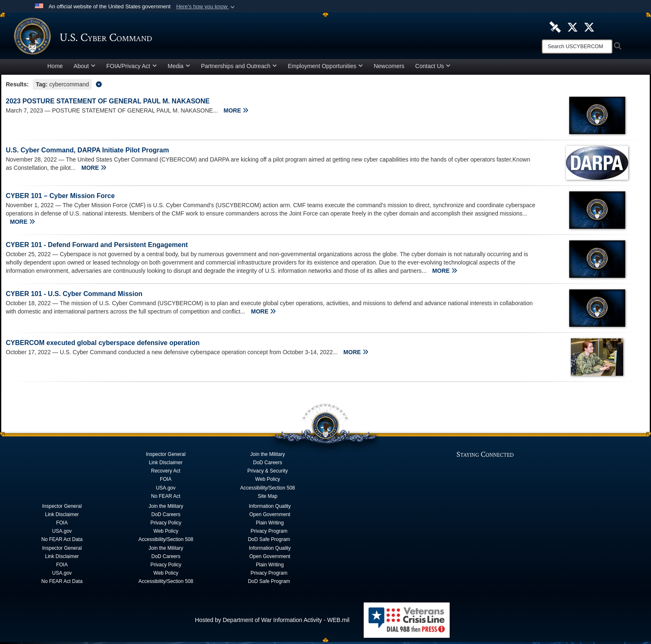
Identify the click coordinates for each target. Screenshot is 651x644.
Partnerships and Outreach (239, 68)
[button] (206, 7)
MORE (236, 113)
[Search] (577, 47)
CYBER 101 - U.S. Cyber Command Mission (74, 296)
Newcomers (389, 68)
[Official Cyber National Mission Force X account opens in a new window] (589, 27)
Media (179, 68)
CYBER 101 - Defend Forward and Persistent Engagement (97, 247)
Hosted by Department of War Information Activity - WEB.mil (272, 622)
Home (55, 68)
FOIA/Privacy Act (132, 68)
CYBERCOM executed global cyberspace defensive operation (103, 345)
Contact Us (433, 68)
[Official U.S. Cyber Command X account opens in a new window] (573, 27)
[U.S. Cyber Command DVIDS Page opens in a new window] (555, 27)
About (84, 68)
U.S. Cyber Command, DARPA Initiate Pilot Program (87, 152)
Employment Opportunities (325, 68)
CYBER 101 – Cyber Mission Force (60, 198)
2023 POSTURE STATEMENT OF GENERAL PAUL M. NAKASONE (108, 103)
